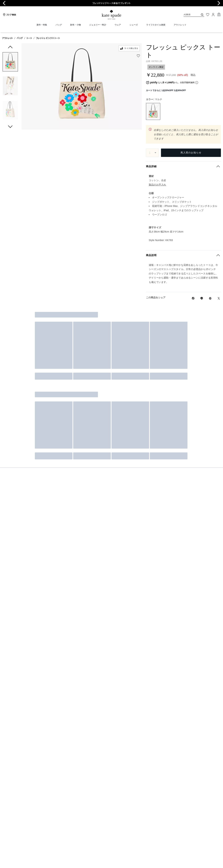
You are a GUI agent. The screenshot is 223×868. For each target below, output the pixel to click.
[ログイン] (213, 15)
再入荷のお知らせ (191, 153)
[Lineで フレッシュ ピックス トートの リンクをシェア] (202, 298)
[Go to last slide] (4, 3)
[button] (10, 62)
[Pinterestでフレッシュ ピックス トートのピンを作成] (210, 298)
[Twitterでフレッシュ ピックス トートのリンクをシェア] (219, 298)
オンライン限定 (156, 67)
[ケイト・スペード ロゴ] (111, 15)
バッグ (20, 38)
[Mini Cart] (219, 14)
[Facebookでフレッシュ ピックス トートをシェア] (193, 298)
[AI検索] (189, 15)
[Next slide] (219, 3)
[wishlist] (138, 56)
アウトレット (7, 38)
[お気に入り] (208, 15)
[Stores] (9, 15)
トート (29, 38)
